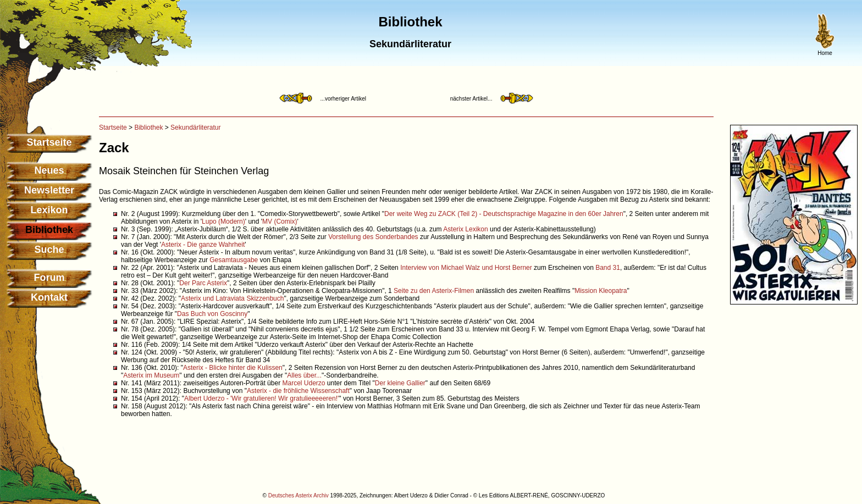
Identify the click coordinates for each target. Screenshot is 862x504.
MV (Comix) (280, 221)
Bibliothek (148, 128)
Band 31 (608, 268)
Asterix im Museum (151, 375)
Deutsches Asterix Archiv (299, 495)
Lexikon (49, 210)
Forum (49, 278)
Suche (49, 250)
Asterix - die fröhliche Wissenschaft (298, 391)
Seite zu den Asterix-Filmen (434, 291)
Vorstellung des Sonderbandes (373, 237)
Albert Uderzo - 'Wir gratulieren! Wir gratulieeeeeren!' (261, 398)
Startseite (49, 142)
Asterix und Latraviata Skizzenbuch (232, 298)
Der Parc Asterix (203, 283)
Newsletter (49, 190)
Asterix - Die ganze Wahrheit (203, 245)
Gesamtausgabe (234, 260)
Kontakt (49, 297)
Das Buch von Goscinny (212, 314)
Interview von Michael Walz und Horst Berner (466, 268)
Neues (49, 170)
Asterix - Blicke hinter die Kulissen (233, 368)
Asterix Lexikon (465, 229)
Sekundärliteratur (195, 128)
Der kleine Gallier (400, 383)
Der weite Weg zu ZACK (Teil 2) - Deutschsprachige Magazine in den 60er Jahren (504, 214)
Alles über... (304, 375)
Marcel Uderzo (303, 383)
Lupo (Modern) (223, 221)
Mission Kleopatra (601, 291)
